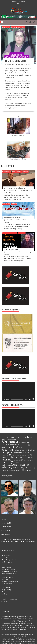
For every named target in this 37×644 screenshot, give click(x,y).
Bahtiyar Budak (20, 220)
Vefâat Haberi (21, 27)
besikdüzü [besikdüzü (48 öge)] (11, 442)
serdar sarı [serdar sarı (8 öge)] (18, 460)
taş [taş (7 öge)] (26, 460)
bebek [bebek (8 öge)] (16, 440)
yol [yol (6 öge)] (25, 468)
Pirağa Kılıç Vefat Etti (18, 127)
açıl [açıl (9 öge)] (4, 440)
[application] (19, 392)
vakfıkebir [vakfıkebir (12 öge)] (23, 465)
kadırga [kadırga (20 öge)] (7, 452)
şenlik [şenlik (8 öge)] (28, 470)
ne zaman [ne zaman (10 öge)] (27, 455)
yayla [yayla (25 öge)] (18, 467)
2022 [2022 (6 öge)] (4, 437)
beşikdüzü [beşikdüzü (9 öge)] (26, 442)
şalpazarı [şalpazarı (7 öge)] (13, 470)
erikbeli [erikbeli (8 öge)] (18, 450)
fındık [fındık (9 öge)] (31, 450)
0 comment (8, 193)
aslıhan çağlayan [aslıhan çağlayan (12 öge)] (27, 437)
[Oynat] (4, 399)
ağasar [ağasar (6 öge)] (10, 440)
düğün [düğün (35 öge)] (8, 450)
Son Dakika (14, 27)
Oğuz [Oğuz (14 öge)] (14, 457)
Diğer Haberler (6, 204)
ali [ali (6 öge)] (8, 437)
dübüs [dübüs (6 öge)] (21, 447)
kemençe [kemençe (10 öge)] (6, 455)
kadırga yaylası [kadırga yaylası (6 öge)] (19, 453)
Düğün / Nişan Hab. (17, 172)
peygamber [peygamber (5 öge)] (23, 457)
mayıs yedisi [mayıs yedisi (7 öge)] (17, 455)
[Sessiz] (30, 399)
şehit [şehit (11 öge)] (21, 470)
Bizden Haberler (7, 172)
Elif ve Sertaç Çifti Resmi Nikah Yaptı (16, 188)
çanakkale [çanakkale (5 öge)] (31, 468)
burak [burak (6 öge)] (21, 445)
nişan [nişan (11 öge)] (5, 457)
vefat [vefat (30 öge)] (7, 467)
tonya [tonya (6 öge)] (31, 460)
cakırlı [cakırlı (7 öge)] (27, 445)
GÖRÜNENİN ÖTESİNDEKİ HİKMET (13, 218)
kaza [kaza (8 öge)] (27, 453)
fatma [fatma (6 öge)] (25, 450)
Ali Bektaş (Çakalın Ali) (11, 250)
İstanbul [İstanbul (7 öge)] (5, 470)
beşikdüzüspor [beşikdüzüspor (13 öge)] (9, 445)
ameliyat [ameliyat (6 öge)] (14, 437)
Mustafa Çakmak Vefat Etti (18, 150)
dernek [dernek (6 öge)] (4, 447)
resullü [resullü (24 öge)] (7, 460)
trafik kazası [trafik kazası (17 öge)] (9, 465)
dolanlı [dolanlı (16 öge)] (13, 447)
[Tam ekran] (33, 399)
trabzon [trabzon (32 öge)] (8, 462)
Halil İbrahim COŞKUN (23, 64)
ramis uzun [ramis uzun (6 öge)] (31, 457)
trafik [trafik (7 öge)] (19, 463)
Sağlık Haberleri (6, 27)
